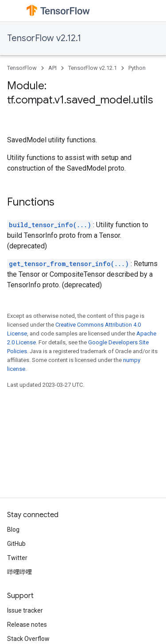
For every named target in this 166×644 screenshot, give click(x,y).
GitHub (16, 544)
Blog (13, 530)
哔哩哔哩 (19, 572)
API (52, 68)
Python (137, 68)
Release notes (27, 625)
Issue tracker (25, 610)
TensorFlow (22, 68)
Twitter (17, 558)
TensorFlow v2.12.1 (44, 38)
